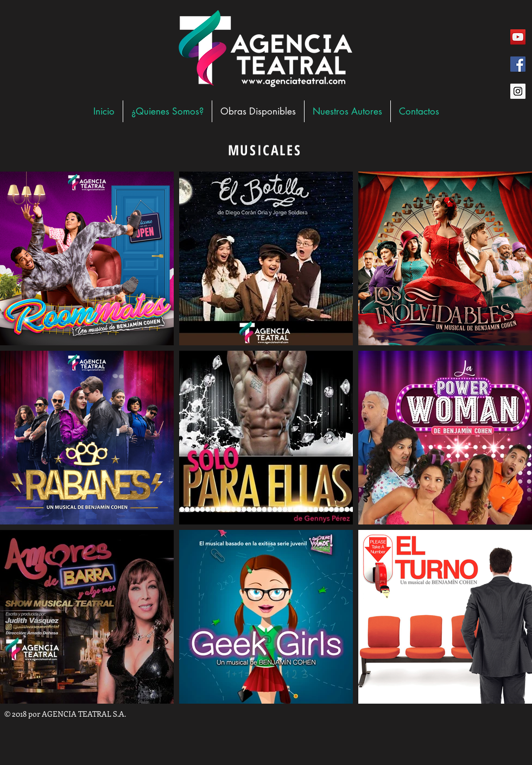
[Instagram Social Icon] (518, 91)
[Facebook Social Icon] (518, 64)
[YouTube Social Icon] (518, 37)
